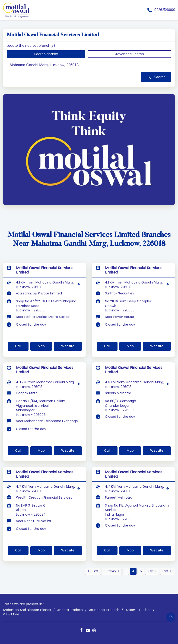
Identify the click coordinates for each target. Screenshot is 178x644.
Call (18, 346)
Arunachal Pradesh (104, 610)
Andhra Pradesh (70, 610)
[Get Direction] (80, 285)
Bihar (147, 610)
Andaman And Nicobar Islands (27, 610)
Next (151, 571)
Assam (131, 610)
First (95, 571)
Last (165, 571)
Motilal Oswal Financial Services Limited (45, 270)
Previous (113, 571)
